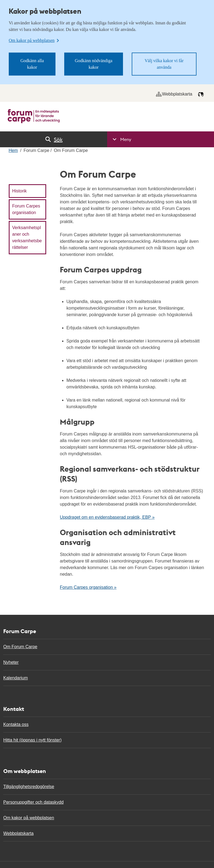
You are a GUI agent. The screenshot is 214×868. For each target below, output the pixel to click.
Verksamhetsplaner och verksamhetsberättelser (27, 237)
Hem (13, 150)
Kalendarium (16, 678)
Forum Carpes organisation (26, 209)
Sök (54, 139)
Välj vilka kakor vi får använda (164, 64)
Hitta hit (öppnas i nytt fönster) (32, 740)
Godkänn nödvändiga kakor (94, 64)
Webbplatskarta (174, 94)
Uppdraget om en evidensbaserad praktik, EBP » (107, 517)
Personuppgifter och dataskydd (33, 802)
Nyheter (11, 662)
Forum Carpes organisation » (88, 587)
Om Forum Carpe (20, 647)
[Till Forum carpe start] (34, 116)
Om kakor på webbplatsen (29, 818)
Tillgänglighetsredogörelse (29, 787)
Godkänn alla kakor (32, 64)
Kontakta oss (16, 724)
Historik (20, 191)
